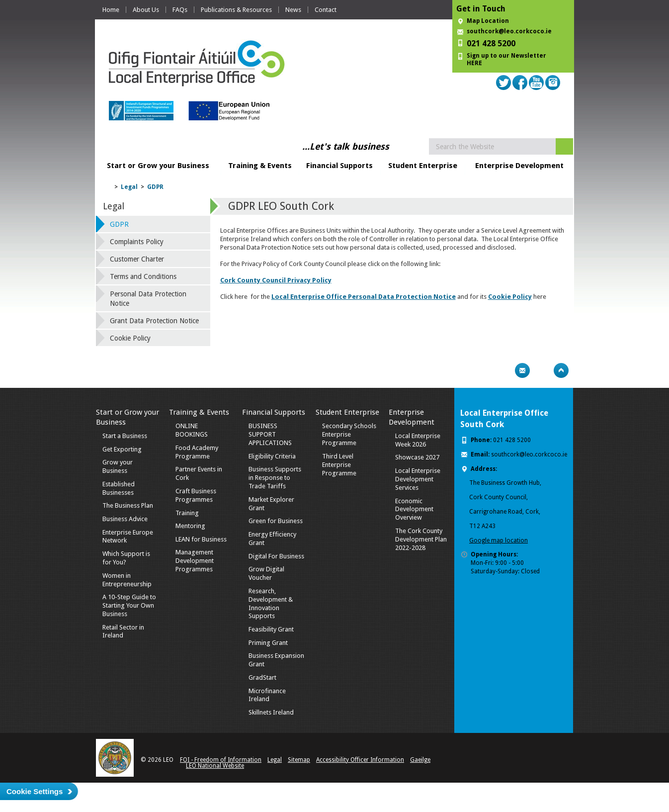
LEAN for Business (201, 539)
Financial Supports (339, 166)
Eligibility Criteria (272, 456)
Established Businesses (119, 488)
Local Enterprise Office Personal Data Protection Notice (364, 297)
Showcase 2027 (417, 457)
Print (503, 370)
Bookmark (542, 370)
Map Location (488, 21)
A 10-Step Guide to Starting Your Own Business (129, 605)
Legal (129, 187)
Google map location (499, 541)
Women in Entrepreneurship (127, 580)
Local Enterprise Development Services (418, 479)
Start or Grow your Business (158, 166)
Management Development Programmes (195, 561)
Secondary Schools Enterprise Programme (349, 434)
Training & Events (260, 166)
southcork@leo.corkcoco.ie (509, 31)
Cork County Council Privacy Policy (276, 280)
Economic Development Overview (414, 509)
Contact (326, 10)
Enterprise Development (519, 166)
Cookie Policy (130, 338)
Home (111, 10)
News (293, 10)
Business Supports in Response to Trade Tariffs (275, 478)
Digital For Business (276, 556)
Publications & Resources (236, 10)
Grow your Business (118, 466)
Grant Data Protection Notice (154, 321)
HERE (474, 63)
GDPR (155, 187)
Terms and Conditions (143, 276)
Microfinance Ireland (267, 695)
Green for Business (276, 521)
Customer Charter (137, 259)
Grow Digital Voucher (266, 573)
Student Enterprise (423, 166)
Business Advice (125, 519)
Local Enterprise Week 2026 (418, 440)
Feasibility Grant (271, 629)
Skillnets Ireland (271, 712)
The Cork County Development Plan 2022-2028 (421, 539)
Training (187, 513)
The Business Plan (128, 505)
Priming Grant (268, 643)
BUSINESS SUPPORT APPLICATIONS (270, 434)
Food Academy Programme (197, 452)
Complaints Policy (137, 242)
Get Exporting (122, 449)
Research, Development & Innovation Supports (271, 604)
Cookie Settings (35, 791)
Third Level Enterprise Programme (339, 465)
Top (561, 370)
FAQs (180, 10)
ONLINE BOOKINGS (192, 430)
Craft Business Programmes (196, 495)
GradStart (262, 677)
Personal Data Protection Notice (148, 298)
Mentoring (190, 526)
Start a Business (125, 436)
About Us (146, 10)
